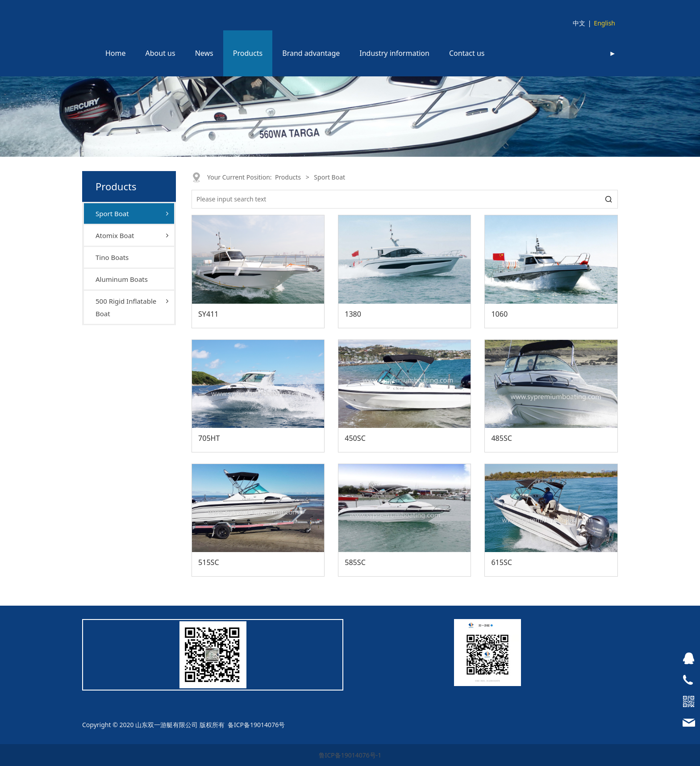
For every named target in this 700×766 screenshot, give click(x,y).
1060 (499, 314)
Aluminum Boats (122, 279)
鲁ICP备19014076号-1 (350, 755)
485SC (502, 438)
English (604, 23)
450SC (355, 438)
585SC (355, 562)
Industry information (394, 53)
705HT (209, 438)
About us (160, 53)
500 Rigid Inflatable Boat (126, 307)
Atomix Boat (115, 235)
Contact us (467, 53)
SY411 (208, 314)
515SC (209, 562)
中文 (579, 23)
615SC (502, 562)
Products (248, 53)
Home (116, 53)
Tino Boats (112, 257)
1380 (353, 314)
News (204, 53)
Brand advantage (311, 53)
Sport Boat (112, 213)
